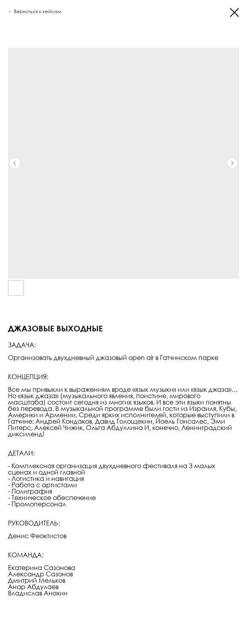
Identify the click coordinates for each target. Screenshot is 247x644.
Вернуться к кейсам (38, 11)
